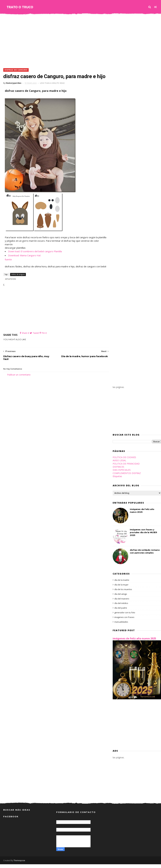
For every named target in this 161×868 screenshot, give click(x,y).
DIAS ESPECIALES (122, 474)
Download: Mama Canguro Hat (24, 256)
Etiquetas (117, 480)
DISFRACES (118, 471)
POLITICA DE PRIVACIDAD (126, 467)
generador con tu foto (125, 616)
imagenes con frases (124, 621)
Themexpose (19, 864)
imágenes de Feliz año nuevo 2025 (134, 642)
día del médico (121, 607)
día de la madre (122, 584)
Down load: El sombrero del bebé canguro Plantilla (35, 251)
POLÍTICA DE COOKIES (124, 461)
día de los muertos (123, 593)
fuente (8, 260)
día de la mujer (121, 589)
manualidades (121, 626)
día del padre (121, 612)
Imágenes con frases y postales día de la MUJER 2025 (143, 536)
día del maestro (122, 602)
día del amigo (121, 598)
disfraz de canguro (16, 70)
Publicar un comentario (19, 378)
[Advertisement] (80, 40)
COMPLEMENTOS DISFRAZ (127, 477)
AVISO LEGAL (119, 464)
